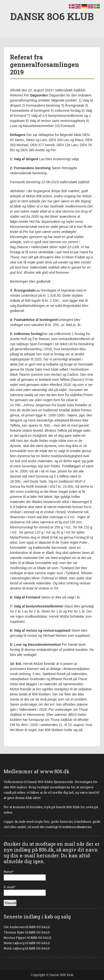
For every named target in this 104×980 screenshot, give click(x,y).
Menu (9, 8)
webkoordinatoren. (77, 827)
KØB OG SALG (40, 927)
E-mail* (25, 890)
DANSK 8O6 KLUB (52, 16)
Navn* (25, 875)
